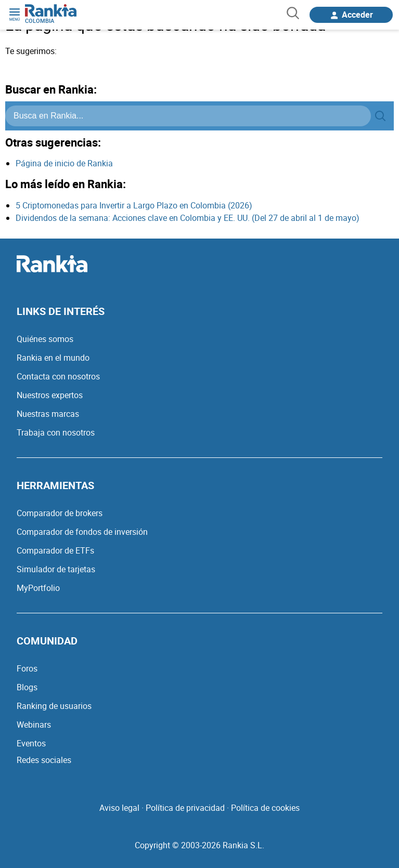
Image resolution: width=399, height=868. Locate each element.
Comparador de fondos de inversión (82, 532)
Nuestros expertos (50, 395)
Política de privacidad (185, 808)
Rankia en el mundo (53, 358)
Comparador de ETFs (55, 550)
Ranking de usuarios (54, 706)
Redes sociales (44, 760)
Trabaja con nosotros (56, 432)
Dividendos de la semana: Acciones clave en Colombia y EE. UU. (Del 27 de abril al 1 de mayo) (188, 218)
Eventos (31, 743)
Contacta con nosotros (58, 376)
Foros (27, 668)
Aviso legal (119, 808)
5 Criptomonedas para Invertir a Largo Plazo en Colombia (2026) (134, 205)
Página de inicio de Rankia (64, 163)
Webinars (34, 725)
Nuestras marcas (48, 414)
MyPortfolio (38, 588)
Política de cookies (265, 808)
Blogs (27, 687)
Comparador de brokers (60, 513)
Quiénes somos (45, 339)
